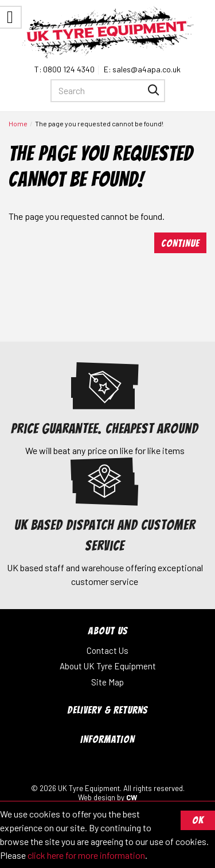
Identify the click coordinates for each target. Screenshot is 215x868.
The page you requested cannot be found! (99, 123)
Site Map (107, 682)
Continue (180, 243)
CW (132, 797)
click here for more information (86, 855)
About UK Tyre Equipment (108, 666)
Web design (97, 797)
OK (198, 820)
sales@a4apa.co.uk (146, 69)
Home (18, 123)
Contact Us (107, 650)
